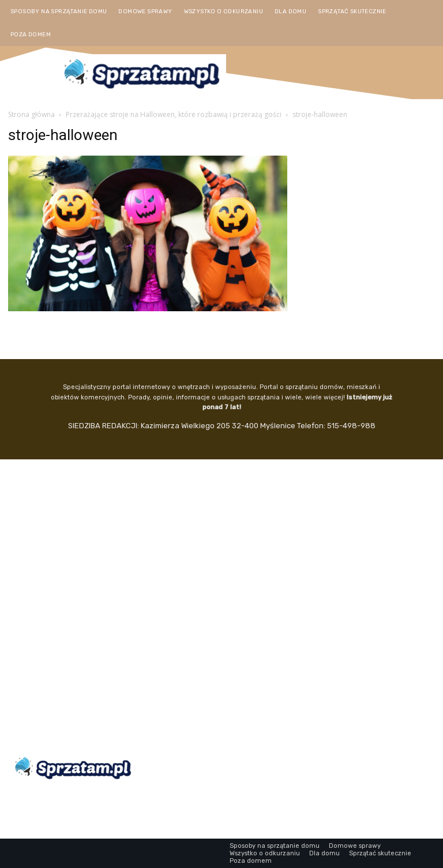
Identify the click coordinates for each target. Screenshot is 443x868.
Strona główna (31, 114)
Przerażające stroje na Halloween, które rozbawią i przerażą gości (174, 114)
